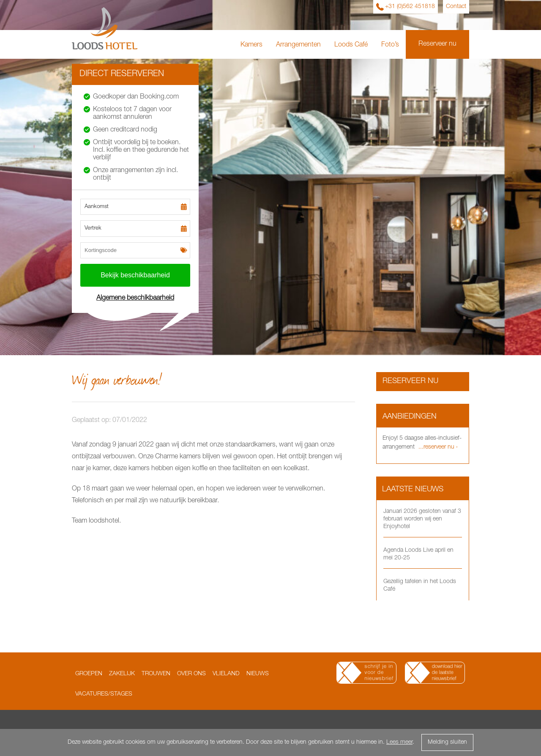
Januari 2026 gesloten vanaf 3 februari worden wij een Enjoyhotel (422, 519)
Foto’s (390, 45)
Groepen (89, 674)
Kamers (251, 45)
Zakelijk (122, 674)
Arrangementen (298, 45)
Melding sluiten (447, 742)
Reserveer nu (437, 44)
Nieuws (258, 674)
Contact (456, 7)
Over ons (191, 674)
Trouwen (156, 674)
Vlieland (226, 674)
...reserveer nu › (437, 447)
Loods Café (351, 45)
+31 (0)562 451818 (410, 7)
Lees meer (399, 742)
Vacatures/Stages (104, 694)
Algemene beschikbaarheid (135, 299)
